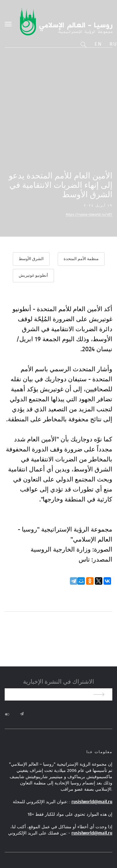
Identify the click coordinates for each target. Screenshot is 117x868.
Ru (113, 44)
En (98, 44)
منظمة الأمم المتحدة (81, 259)
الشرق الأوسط (31, 259)
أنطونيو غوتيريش (33, 276)
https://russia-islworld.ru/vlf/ (89, 215)
